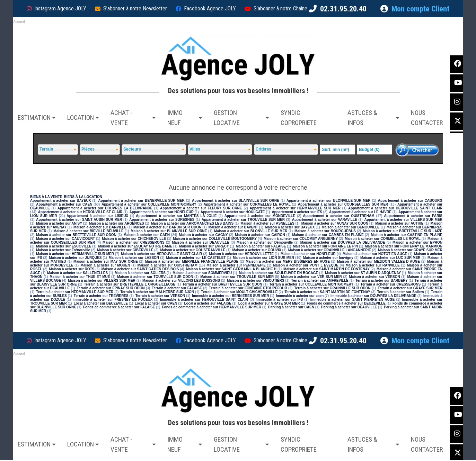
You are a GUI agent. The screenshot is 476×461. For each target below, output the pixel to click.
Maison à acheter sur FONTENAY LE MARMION (404, 246)
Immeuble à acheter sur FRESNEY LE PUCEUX (112, 300)
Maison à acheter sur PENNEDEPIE (236, 265)
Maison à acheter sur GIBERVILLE (125, 250)
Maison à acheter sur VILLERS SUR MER (102, 281)
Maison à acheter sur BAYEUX (290, 227)
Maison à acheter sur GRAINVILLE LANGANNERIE (330, 250)
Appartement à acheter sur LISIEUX (97, 216)
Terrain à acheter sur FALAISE (177, 288)
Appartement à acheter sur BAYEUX (60, 201)
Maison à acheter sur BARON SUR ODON (167, 227)
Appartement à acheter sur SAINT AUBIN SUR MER (79, 220)
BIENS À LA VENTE (46, 197)
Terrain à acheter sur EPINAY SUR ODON (111, 288)
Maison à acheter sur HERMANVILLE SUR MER (75, 254)
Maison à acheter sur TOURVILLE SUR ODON (155, 277)
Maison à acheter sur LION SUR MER (263, 258)
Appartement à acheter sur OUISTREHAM (338, 216)
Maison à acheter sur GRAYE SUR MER (410, 250)
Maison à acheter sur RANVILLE (373, 265)
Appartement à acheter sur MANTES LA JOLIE (176, 216)
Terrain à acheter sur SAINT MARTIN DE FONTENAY (328, 292)
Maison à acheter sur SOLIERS (140, 273)
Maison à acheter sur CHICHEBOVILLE (134, 239)
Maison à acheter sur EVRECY (204, 246)
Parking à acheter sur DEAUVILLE (349, 307)
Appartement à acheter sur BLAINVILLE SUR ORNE (236, 201)
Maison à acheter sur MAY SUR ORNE (106, 261)
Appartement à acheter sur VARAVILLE (325, 220)
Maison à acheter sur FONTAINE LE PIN (325, 246)
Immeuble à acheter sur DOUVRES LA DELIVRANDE (373, 296)
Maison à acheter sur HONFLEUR (308, 254)
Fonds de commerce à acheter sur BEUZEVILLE (346, 303)
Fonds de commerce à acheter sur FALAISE (119, 307)
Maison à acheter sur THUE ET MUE (80, 277)
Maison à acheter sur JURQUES (76, 258)
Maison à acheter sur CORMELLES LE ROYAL (383, 239)
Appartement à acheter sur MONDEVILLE (260, 216)
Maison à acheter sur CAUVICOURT (65, 239)
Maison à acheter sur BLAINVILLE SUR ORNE (169, 231)
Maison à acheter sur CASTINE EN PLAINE (407, 235)
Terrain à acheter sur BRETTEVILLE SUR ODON (222, 284)
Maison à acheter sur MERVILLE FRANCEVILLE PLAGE (192, 261)
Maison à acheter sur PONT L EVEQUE (306, 265)
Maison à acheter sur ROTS (72, 269)
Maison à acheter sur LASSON (134, 258)
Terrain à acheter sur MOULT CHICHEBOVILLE (239, 292)
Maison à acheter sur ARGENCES (117, 223)
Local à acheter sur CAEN (156, 303)
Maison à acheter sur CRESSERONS (134, 242)
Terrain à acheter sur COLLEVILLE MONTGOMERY (311, 284)
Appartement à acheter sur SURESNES (162, 220)
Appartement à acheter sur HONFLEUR (161, 212)
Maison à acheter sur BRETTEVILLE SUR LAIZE (403, 231)
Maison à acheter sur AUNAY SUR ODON (335, 223)
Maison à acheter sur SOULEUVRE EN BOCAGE (278, 273)
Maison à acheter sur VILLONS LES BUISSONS (181, 281)
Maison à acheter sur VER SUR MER (311, 277)
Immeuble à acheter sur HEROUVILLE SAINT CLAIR (204, 300)
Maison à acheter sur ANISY (59, 223)
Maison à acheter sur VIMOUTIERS (255, 281)
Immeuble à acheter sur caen (300, 296)
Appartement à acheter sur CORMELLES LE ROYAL (247, 204)
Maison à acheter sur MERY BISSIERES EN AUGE (288, 261)
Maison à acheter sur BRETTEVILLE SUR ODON (76, 235)
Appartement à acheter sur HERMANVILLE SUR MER (295, 208)
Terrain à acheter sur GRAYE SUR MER (410, 288)
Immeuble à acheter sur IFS (279, 300)
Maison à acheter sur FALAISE (261, 246)
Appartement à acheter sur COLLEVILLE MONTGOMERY (149, 204)
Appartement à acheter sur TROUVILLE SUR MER (243, 220)
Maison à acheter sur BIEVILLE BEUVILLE (88, 231)
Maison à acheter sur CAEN (147, 235)
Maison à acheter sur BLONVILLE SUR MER (251, 231)
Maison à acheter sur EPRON (417, 242)
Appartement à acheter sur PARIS (413, 216)
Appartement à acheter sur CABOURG (410, 201)
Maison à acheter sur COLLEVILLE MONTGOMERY (215, 239)
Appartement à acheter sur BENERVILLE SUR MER (142, 201)
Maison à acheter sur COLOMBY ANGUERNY (301, 239)
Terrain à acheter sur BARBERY (382, 281)
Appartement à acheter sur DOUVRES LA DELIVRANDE (105, 208)
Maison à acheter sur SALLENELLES (77, 273)
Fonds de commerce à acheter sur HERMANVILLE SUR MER (211, 307)
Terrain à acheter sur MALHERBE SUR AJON (157, 292)
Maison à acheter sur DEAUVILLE (200, 242)
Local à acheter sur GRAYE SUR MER (269, 303)
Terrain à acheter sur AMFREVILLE (320, 281)
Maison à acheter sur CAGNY (203, 235)
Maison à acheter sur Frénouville (63, 250)
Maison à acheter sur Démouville (265, 242)
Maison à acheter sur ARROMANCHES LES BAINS (192, 223)
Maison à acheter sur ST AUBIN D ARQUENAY (363, 273)
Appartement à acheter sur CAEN (64, 204)
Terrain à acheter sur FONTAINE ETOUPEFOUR (248, 288)
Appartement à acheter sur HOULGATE (233, 212)
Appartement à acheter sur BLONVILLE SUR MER (329, 201)
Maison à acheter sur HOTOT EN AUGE (375, 254)
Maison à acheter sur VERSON (375, 277)
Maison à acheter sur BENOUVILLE (351, 227)
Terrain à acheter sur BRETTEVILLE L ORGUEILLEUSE (130, 284)
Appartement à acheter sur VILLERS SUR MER (404, 220)
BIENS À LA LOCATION (83, 197)
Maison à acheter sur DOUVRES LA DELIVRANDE (343, 242)
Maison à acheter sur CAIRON (260, 235)
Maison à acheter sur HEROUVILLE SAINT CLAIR (161, 254)
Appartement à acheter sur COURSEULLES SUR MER (343, 204)
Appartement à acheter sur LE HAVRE (360, 212)
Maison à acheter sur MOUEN (105, 265)
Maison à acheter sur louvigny (328, 258)
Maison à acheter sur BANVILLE (100, 227)
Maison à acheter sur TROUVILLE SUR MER (237, 277)
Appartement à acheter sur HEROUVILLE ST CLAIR (80, 212)
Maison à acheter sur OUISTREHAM (167, 265)
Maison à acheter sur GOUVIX (257, 250)
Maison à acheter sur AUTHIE (399, 223)
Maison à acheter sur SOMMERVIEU (202, 273)
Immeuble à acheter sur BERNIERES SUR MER (230, 296)
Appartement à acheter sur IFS (297, 212)
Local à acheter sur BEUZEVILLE (101, 303)
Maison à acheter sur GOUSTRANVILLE (193, 250)
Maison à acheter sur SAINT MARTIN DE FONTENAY (327, 269)
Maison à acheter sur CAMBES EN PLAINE (328, 235)
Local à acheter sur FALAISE (208, 303)
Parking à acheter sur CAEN (291, 307)
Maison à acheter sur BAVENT (233, 227)
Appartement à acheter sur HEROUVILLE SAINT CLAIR (395, 208)
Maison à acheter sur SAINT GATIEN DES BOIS (140, 269)
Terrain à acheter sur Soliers (401, 292)
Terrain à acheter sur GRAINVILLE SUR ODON (332, 288)
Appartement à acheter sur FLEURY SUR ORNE (201, 208)
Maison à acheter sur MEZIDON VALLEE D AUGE (378, 261)
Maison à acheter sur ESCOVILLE (64, 246)
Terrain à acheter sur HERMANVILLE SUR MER (75, 292)
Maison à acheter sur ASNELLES (267, 223)
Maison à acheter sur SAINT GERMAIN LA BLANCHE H (231, 269)
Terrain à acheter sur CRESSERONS (391, 284)
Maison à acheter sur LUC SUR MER (390, 258)
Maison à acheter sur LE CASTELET (196, 258)
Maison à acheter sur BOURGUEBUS (325, 231)
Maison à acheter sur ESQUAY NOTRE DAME (135, 246)
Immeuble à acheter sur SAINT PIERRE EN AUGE (352, 300)
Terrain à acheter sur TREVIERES (101, 296)
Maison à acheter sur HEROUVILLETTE (241, 254)
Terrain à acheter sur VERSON (160, 296)
